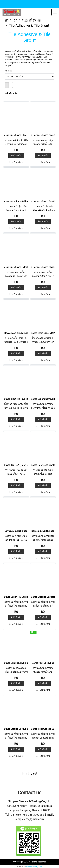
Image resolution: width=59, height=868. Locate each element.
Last (34, 773)
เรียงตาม (9, 71)
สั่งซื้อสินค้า (16, 156)
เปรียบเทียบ (17, 162)
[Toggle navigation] (55, 12)
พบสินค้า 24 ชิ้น (11, 93)
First (25, 773)
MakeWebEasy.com (34, 866)
